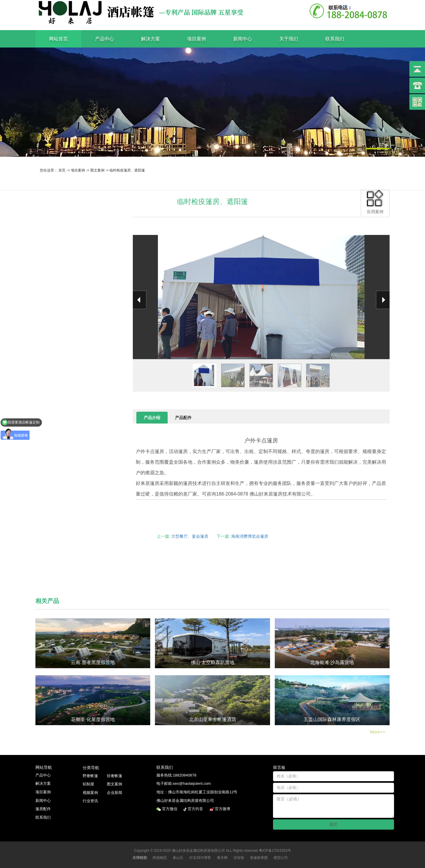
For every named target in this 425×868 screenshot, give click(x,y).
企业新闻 (115, 793)
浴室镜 (239, 858)
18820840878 (185, 775)
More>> (377, 732)
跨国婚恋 (160, 858)
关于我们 (289, 39)
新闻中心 (243, 39)
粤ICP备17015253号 (275, 851)
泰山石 (178, 858)
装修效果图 (259, 858)
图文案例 (97, 170)
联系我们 (335, 39)
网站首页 (58, 39)
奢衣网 (222, 858)
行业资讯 (90, 801)
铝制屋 (88, 784)
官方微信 (170, 809)
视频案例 (90, 793)
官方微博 (223, 809)
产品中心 (104, 39)
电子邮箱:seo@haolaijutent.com (184, 783)
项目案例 (197, 39)
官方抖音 (196, 809)
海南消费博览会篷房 (250, 536)
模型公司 (281, 858)
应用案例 (375, 202)
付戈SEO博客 (200, 858)
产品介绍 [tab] (152, 418)
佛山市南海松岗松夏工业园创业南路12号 (203, 792)
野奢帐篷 (90, 776)
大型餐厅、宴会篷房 (190, 536)
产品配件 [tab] (183, 418)
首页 (62, 170)
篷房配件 (43, 809)
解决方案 (151, 39)
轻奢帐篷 (115, 776)
